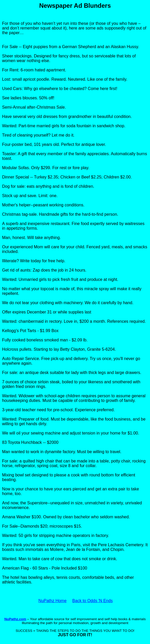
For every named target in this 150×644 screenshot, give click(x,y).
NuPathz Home (52, 601)
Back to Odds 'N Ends (92, 601)
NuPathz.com (15, 619)
